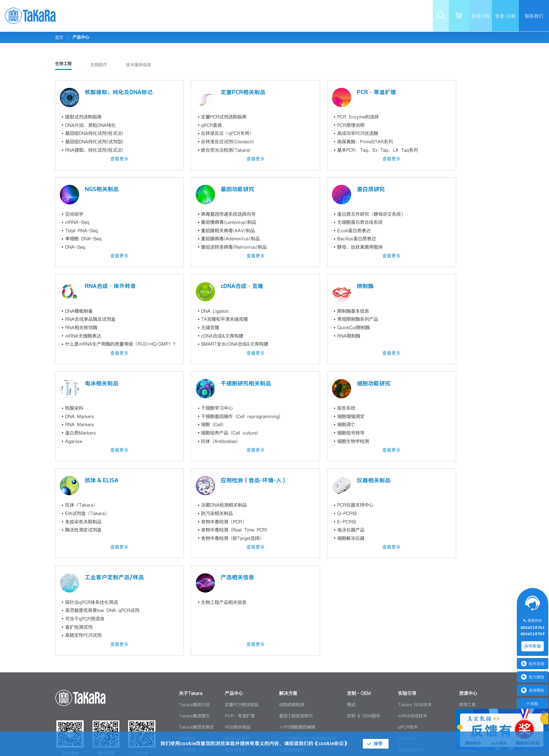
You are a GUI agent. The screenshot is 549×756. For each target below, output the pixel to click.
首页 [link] (59, 37)
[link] (81, 37)
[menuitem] (140, 16)
